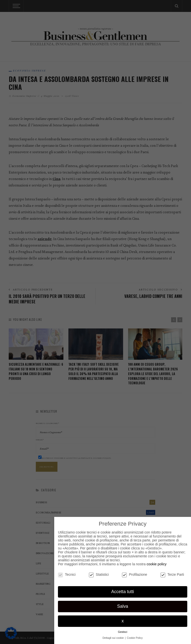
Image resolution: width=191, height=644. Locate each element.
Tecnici (67, 574)
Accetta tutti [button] (122, 592)
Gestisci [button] (122, 632)
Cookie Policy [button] (135, 638)
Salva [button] (123, 606)
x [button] (123, 621)
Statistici (99, 574)
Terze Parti (172, 574)
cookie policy (156, 564)
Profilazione (134, 574)
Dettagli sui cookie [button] (113, 638)
